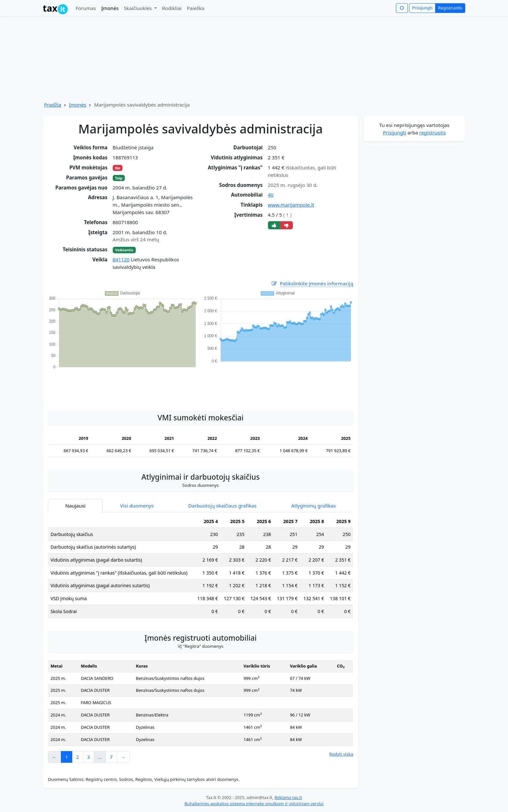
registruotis (433, 132)
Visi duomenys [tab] (137, 506)
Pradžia (53, 105)
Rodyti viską (341, 754)
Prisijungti (422, 8)
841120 (121, 259)
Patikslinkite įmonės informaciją (312, 284)
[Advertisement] (201, 386)
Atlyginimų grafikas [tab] (314, 506)
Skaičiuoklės (139, 8)
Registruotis (450, 8)
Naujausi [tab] (75, 506)
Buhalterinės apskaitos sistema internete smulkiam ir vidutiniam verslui (254, 804)
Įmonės (110, 8)
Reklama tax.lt (288, 797)
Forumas (86, 8)
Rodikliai (172, 8)
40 (271, 195)
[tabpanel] (201, 569)
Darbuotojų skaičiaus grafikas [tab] (222, 506)
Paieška (196, 8)
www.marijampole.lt (291, 205)
